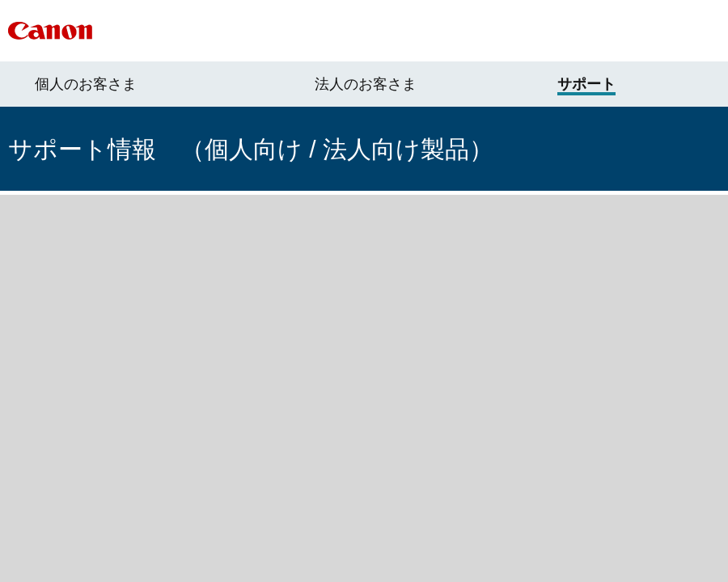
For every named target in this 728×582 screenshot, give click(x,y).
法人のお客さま (366, 84)
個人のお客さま (86, 84)
